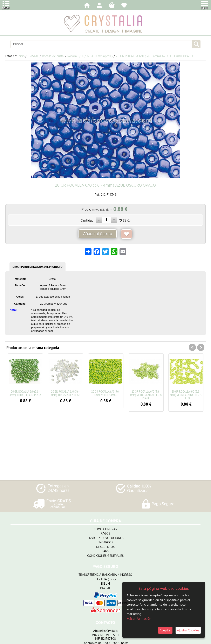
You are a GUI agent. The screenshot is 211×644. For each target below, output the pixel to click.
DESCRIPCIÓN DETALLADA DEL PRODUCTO (38, 267)
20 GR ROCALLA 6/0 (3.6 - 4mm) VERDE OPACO (106, 393)
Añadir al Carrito (98, 234)
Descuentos (105, 547)
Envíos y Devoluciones (105, 538)
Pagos (105, 534)
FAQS (105, 551)
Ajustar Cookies (188, 630)
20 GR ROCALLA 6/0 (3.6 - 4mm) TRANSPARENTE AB (66, 393)
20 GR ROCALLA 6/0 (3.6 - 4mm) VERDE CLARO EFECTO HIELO (186, 395)
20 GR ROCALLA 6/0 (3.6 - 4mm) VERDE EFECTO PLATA (25, 393)
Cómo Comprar (105, 529)
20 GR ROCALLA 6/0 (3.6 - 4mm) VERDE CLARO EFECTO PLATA (146, 395)
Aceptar (165, 630)
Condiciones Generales (105, 556)
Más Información (139, 618)
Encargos (105, 542)
